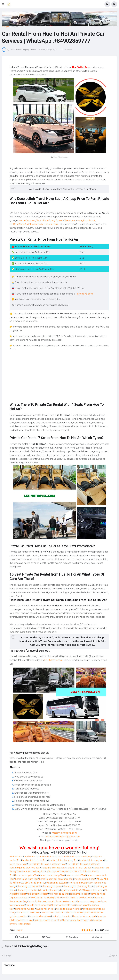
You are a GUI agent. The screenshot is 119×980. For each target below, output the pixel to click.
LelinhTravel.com (53, 660)
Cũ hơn (112, 956)
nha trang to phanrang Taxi (77, 886)
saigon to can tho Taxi (53, 868)
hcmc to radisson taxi (28, 912)
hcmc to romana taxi (84, 916)
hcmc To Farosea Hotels (42, 901)
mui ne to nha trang (81, 856)
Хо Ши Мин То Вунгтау (33, 883)
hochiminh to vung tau (91, 860)
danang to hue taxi (25, 909)
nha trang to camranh (29, 886)
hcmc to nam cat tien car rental (56, 879)
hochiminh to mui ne (35, 856)
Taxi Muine (70, 220)
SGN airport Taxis (56, 871)
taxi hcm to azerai (59, 894)
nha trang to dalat (52, 886)
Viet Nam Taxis (35, 224)
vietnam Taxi (16, 856)
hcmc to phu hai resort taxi (77, 920)
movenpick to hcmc (85, 879)
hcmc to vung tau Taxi (27, 875)
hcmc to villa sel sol (40, 916)
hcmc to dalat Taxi (76, 875)
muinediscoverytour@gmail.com (63, 836)
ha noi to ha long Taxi (34, 871)
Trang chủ (6, 27)
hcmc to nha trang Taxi (52, 875)
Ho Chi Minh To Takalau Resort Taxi (47, 864)
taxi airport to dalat (38, 894)
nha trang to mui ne (27, 890)
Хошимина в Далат (57, 883)
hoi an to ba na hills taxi (69, 909)
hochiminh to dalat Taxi (35, 860)
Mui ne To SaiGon (78, 883)
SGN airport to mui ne (92, 890)
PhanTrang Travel (53, 220)
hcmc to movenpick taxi (80, 912)
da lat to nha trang (49, 890)
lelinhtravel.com (84, 294)
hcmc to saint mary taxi (38, 905)
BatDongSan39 (18, 224)
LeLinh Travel (52, 224)
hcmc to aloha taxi (66, 901)
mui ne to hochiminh (58, 856)
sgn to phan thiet (70, 890)
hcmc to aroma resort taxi (48, 920)
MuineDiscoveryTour (30, 220)
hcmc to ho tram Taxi (27, 879)
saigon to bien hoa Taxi (28, 868)
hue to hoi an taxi (45, 909)
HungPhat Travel (86, 220)
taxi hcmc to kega (80, 894)
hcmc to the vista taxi (63, 905)
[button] (4, 4)
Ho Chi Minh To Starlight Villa (46, 898)
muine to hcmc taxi (62, 916)
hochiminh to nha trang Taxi (63, 860)
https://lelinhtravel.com (64, 833)
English (15, 27)
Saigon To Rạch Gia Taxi (79, 868)
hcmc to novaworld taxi (53, 912)
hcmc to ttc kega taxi (89, 901)
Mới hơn (7, 956)
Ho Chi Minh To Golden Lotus (78, 898)
